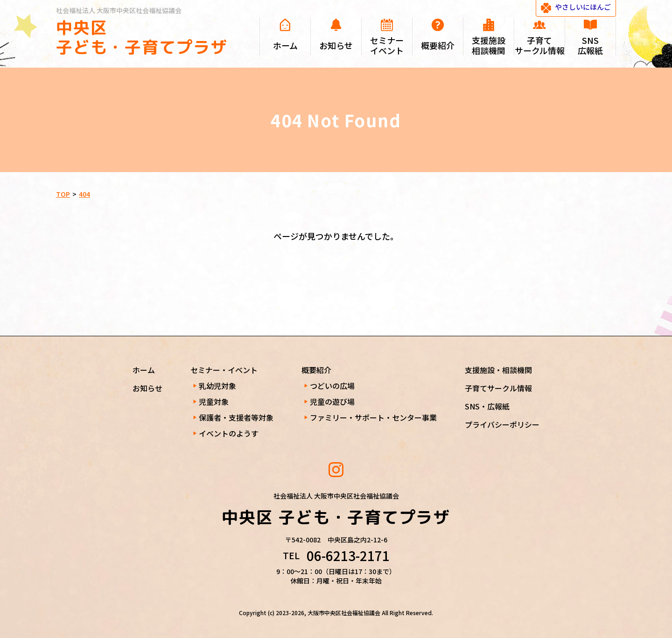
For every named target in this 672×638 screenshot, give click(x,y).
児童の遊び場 (332, 402)
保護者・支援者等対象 (236, 417)
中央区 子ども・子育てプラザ (142, 37)
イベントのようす (229, 433)
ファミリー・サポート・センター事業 (373, 417)
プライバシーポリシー (502, 424)
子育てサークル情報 (498, 388)
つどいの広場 (332, 386)
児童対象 (214, 402)
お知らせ (147, 388)
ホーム (144, 370)
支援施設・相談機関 (498, 370)
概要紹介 (316, 370)
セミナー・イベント (224, 370)
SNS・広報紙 (487, 406)
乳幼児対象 (217, 386)
